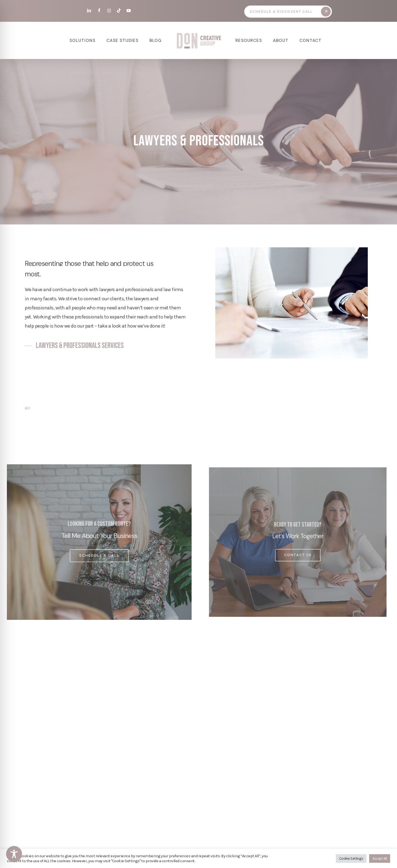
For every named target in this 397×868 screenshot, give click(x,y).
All (27, 408)
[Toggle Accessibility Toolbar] (14, 854)
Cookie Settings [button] (351, 858)
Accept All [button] (380, 858)
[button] (290, 12)
